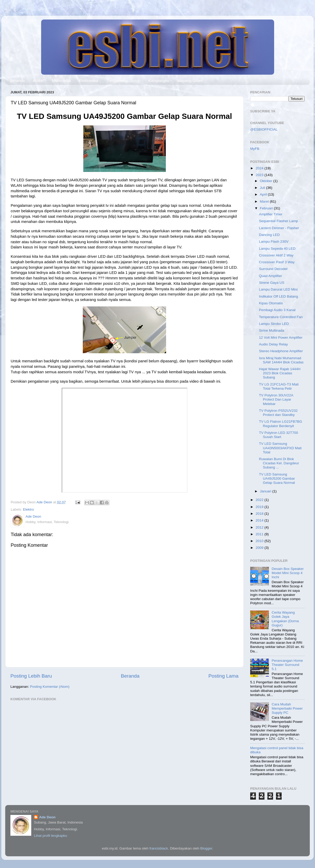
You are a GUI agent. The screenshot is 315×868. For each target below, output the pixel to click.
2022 (260, 500)
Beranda (18, 81)
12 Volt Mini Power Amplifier (281, 337)
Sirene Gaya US (272, 283)
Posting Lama (223, 676)
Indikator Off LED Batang (279, 296)
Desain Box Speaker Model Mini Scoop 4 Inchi (288, 573)
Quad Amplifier (271, 276)
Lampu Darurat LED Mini (278, 289)
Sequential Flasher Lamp (279, 221)
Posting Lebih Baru (31, 676)
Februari (267, 208)
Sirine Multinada (272, 330)
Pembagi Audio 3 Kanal (277, 310)
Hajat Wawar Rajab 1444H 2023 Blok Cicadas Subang (280, 373)
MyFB (255, 149)
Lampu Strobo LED (274, 324)
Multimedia (61, 81)
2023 (260, 175)
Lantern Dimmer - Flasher (279, 228)
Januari (266, 491)
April (264, 194)
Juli (263, 188)
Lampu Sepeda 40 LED (277, 249)
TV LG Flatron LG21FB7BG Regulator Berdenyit (281, 424)
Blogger (206, 848)
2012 (260, 527)
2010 (260, 541)
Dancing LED (269, 235)
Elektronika (89, 81)
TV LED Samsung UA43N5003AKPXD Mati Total (280, 448)
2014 (260, 520)
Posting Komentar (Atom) (50, 687)
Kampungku (159, 81)
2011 (260, 534)
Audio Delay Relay (273, 344)
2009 (260, 548)
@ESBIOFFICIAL (264, 129)
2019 (260, 507)
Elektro (28, 509)
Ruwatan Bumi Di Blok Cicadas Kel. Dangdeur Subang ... (279, 463)
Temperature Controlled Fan (281, 317)
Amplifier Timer (271, 214)
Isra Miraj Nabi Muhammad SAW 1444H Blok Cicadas (281, 360)
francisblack (159, 848)
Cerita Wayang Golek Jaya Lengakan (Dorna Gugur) (285, 619)
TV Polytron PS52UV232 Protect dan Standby (278, 413)
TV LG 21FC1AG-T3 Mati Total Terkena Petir (279, 386)
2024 (260, 168)
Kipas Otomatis (271, 303)
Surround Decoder (273, 269)
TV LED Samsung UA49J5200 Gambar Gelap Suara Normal (277, 478)
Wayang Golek (190, 81)
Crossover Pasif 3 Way (277, 262)
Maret (265, 201)
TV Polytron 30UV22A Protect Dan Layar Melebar (276, 399)
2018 (260, 514)
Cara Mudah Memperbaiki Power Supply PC (287, 708)
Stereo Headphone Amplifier (281, 351)
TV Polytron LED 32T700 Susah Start (279, 435)
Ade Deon (47, 817)
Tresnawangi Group (123, 81)
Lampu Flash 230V (274, 242)
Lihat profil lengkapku (51, 836)
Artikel (38, 81)
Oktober (267, 181)
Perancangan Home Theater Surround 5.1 (287, 665)
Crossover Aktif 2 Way (276, 255)
